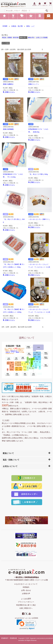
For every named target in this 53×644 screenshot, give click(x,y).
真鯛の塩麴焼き (8, 84)
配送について (8, 453)
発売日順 (16, 38)
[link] (26, 624)
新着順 (10, 38)
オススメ (4, 16)
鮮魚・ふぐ (31, 26)
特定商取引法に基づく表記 (26, 605)
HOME (5, 26)
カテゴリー (22, 16)
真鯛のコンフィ (34, 84)
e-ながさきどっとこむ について (26, 584)
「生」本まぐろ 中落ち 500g (38, 174)
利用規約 (26, 587)
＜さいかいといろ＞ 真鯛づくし (39, 219)
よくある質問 (26, 599)
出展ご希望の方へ (26, 608)
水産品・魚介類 (17, 26)
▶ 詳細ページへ (9, 92)
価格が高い (31, 38)
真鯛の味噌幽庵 (8, 129)
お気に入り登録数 (42, 38)
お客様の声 (26, 594)
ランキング (31, 16)
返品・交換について (11, 460)
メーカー (40, 16)
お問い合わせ (49, 16)
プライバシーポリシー (26, 602)
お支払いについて (10, 466)
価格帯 (13, 16)
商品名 (4, 38)
